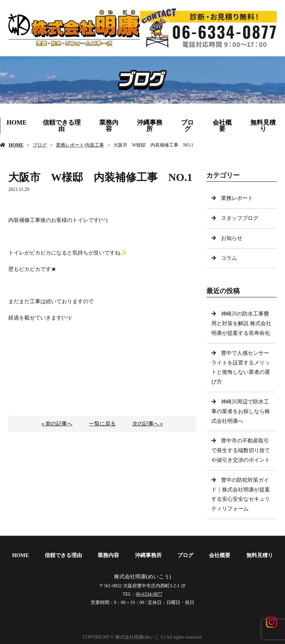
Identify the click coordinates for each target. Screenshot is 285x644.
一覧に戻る (102, 424)
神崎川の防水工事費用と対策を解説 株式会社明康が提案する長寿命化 (241, 323)
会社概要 (222, 126)
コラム (229, 258)
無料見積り (260, 555)
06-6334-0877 (149, 593)
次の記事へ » (148, 424)
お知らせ (232, 238)
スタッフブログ (240, 218)
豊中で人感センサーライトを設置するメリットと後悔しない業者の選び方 (241, 367)
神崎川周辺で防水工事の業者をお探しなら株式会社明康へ (241, 411)
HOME (17, 122)
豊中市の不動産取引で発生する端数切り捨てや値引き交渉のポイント (241, 450)
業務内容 (109, 126)
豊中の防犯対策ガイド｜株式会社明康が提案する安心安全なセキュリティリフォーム (241, 494)
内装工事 (95, 145)
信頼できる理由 (62, 126)
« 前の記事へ (57, 424)
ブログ (187, 126)
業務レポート (70, 145)
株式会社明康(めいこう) (142, 576)
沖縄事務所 (150, 126)
